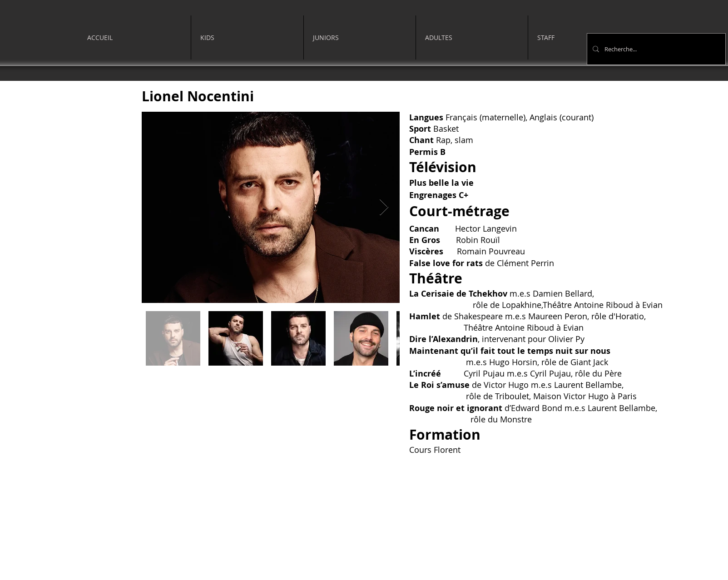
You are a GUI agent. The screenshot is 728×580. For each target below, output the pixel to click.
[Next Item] (384, 207)
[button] (247, 37)
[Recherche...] (655, 49)
